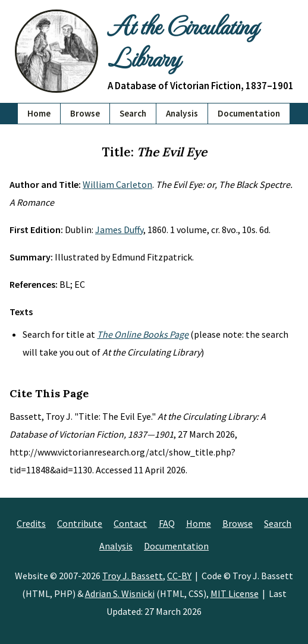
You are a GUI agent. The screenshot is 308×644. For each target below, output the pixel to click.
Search (133, 113)
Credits (31, 523)
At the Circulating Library (183, 41)
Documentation (249, 113)
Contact (130, 523)
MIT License (235, 593)
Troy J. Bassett (133, 576)
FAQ (167, 523)
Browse (85, 113)
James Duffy (119, 230)
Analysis (182, 113)
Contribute (80, 523)
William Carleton (117, 184)
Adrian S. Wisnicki (120, 593)
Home (39, 113)
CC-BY (179, 576)
